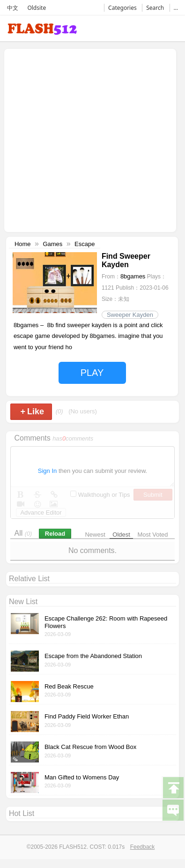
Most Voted (153, 535)
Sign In (47, 471)
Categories (122, 8)
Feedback (143, 847)
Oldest (121, 535)
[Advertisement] (88, 139)
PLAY (92, 373)
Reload (55, 534)
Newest (95, 535)
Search (155, 8)
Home (23, 244)
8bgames (133, 276)
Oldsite (37, 8)
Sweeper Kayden (130, 315)
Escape (85, 244)
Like (32, 412)
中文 (13, 8)
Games (52, 244)
